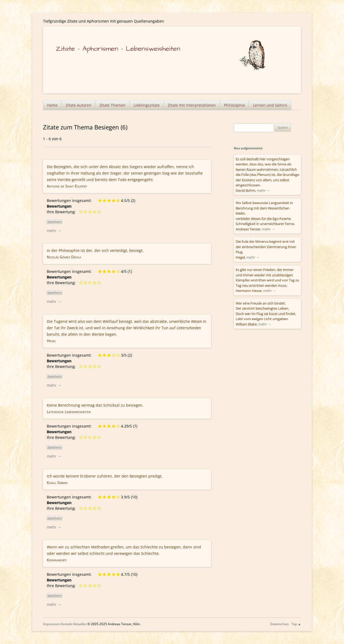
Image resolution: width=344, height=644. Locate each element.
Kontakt (66, 624)
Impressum (51, 624)
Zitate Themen (112, 105)
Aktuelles (80, 624)
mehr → (54, 231)
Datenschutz (279, 624)
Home (52, 105)
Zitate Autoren (78, 105)
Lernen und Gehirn (270, 105)
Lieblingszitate (147, 105)
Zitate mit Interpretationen (192, 105)
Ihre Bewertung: (62, 212)
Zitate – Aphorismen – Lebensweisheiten (118, 49)
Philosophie (234, 105)
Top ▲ (296, 624)
